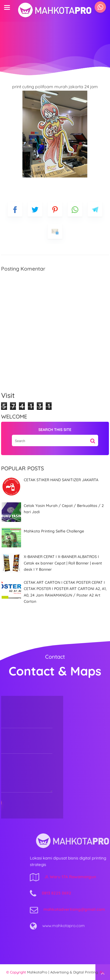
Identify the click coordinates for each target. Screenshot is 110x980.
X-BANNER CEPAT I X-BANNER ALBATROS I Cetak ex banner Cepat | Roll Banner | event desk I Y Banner (63, 563)
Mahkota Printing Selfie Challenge (54, 531)
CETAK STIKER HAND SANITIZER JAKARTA (61, 480)
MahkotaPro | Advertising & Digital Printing (62, 972)
